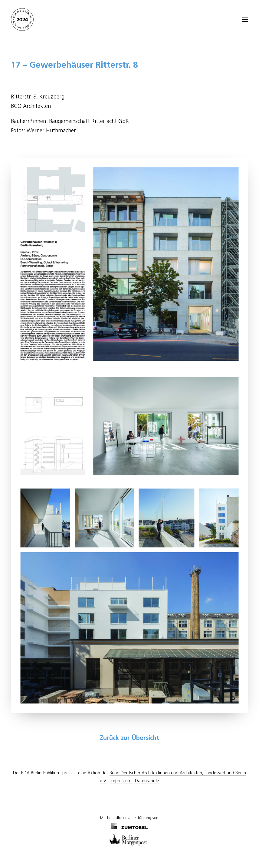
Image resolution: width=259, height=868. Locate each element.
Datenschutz (147, 781)
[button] (245, 19)
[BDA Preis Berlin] (129, 19)
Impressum (121, 781)
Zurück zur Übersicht (129, 738)
